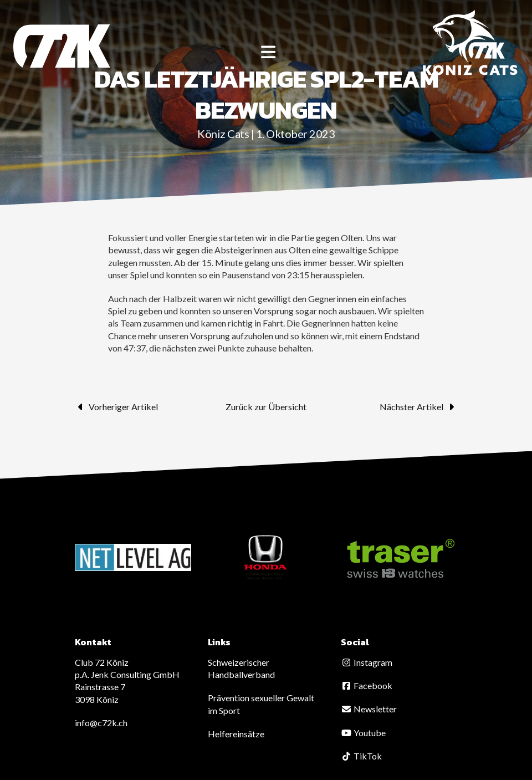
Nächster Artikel (418, 407)
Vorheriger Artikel (116, 407)
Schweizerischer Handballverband (241, 668)
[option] (133, 557)
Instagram (367, 662)
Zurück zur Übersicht (266, 407)
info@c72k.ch (101, 723)
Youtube (363, 733)
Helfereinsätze (236, 734)
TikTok (361, 756)
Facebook (367, 685)
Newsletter (369, 709)
